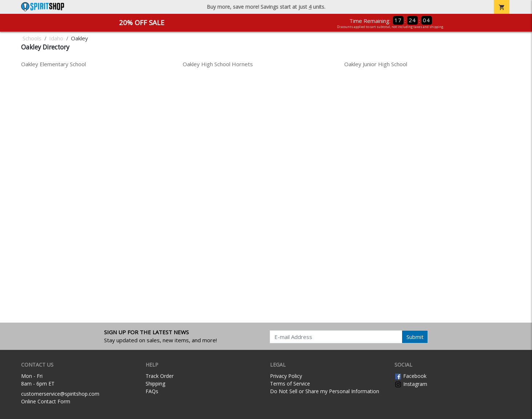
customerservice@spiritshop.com (60, 394)
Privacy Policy (286, 376)
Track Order (160, 376)
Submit (415, 337)
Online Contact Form (46, 401)
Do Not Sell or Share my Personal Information (325, 391)
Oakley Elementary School (53, 64)
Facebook (410, 376)
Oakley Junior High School (376, 64)
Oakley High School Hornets (218, 64)
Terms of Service (290, 384)
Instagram (411, 384)
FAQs (152, 391)
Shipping (155, 384)
